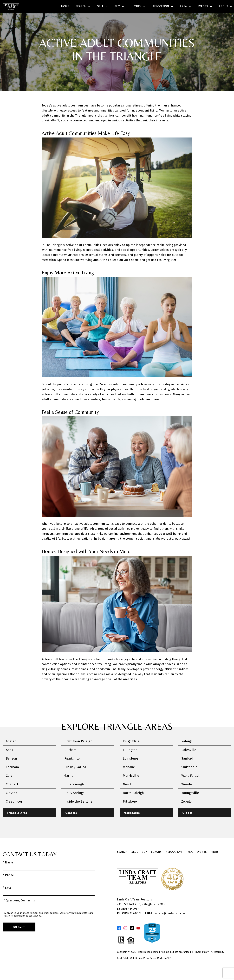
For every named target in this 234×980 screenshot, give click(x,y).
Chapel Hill (14, 793)
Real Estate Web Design (131, 968)
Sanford (187, 768)
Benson (11, 768)
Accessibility (218, 961)
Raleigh (187, 750)
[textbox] (69, 7)
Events (202, 861)
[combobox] (67, 7)
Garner (69, 785)
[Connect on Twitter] (132, 937)
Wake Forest (190, 785)
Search (121, 7)
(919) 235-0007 (130, 923)
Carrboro (12, 776)
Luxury (156, 861)
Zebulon (187, 811)
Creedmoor (14, 811)
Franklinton (73, 768)
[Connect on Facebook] (119, 937)
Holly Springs (74, 802)
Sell (135, 861)
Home (65, 18)
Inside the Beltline (78, 811)
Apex (10, 759)
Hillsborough (74, 793)
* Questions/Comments (19, 910)
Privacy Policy (201, 961)
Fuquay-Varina (75, 776)
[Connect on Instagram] (125, 937)
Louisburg (130, 768)
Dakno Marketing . (160, 968)
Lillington (130, 759)
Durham (70, 759)
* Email (8, 897)
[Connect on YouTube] (138, 937)
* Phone (8, 885)
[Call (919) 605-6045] (199, 7)
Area (189, 861)
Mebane (129, 776)
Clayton (12, 802)
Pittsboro (130, 811)
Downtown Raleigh (78, 750)
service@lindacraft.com (165, 923)
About (215, 861)
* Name (8, 872)
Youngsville (190, 802)
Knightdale (131, 750)
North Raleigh (133, 802)
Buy (144, 861)
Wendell (188, 793)
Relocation (174, 861)
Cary (9, 785)
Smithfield (189, 776)
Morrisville (131, 785)
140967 (134, 918)
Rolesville (189, 759)
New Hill (129, 793)
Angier (11, 750)
